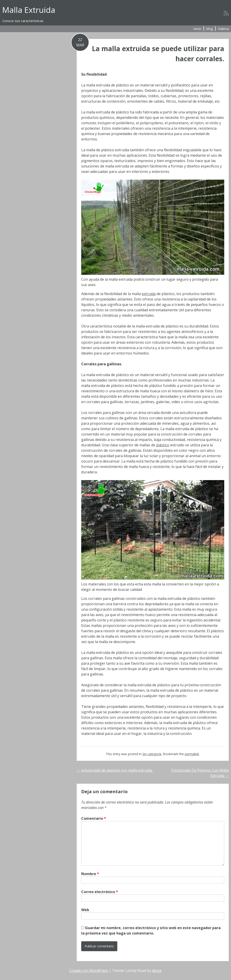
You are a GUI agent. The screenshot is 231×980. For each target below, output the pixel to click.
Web (85, 910)
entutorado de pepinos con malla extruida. (115, 770)
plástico (163, 445)
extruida (149, 294)
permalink (192, 754)
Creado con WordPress (89, 971)
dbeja (157, 971)
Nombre (90, 874)
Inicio (197, 29)
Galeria (223, 29)
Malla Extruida (29, 10)
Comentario (94, 818)
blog (210, 29)
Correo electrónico (100, 892)
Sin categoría (152, 754)
